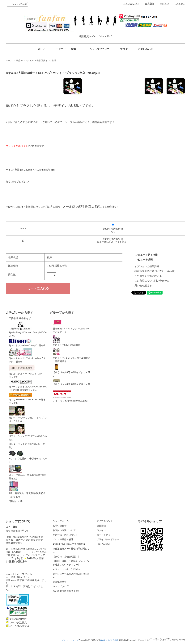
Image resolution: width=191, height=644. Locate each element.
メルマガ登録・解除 (63, 539)
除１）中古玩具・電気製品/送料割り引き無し (27, 472)
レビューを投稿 (144, 260)
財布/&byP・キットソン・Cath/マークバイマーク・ (71, 325)
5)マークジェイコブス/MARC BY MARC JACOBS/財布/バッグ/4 (28, 386)
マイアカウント (131, 4)
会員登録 (150, 4)
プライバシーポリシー (108, 539)
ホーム (42, 49)
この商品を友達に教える (148, 276)
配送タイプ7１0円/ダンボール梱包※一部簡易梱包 (72, 355)
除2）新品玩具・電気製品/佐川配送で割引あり (27, 490)
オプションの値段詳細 (147, 266)
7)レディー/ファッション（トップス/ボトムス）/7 (28, 414)
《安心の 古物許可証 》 (66, 557)
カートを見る (104, 535)
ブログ (124, 49)
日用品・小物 (16, 501)
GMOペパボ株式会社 (109, 640)
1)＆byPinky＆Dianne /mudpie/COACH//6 (28, 329)
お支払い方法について (64, 530)
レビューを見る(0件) (147, 255)
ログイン (164, 4)
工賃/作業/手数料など (20, 318)
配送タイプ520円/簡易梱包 (66, 341)
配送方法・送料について (65, 535)
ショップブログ (61, 586)
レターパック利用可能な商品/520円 (71, 396)
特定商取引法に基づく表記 (66, 591)
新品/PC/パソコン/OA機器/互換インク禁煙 (36, 60)
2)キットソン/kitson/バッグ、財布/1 (27, 343)
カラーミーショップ (70, 640)
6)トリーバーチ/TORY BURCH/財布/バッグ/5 (27, 399)
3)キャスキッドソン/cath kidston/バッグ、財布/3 (27, 356)
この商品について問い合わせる (152, 281)
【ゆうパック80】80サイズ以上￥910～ (71, 384)
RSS (99, 544)
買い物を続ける (143, 285)
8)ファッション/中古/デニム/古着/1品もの (28, 432)
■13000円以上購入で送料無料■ (69, 544)
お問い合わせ (146, 49)
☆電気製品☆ (60, 582)
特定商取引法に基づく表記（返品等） (156, 271)
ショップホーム (61, 521)
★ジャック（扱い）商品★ (66, 569)
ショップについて (100, 49)
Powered (162, 640)
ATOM (106, 544)
